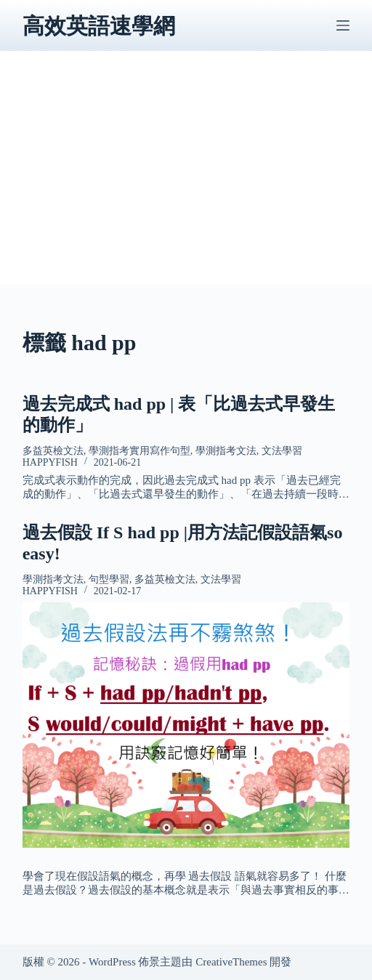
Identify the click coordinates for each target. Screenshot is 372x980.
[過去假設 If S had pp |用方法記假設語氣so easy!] (186, 725)
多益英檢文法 (53, 451)
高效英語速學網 (99, 26)
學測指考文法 (226, 451)
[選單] (343, 25)
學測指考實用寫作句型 (139, 451)
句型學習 (109, 579)
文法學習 (282, 451)
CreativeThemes (231, 962)
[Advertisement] (186, 183)
